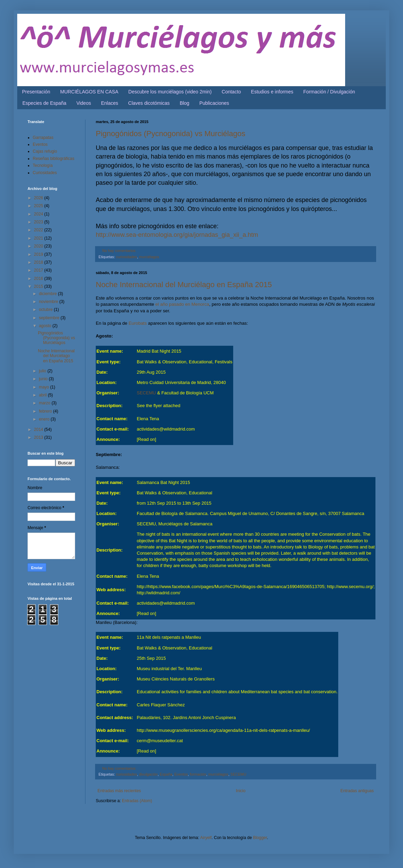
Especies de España (44, 103)
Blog (185, 103)
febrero (46, 411)
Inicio (241, 791)
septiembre (50, 318)
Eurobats (138, 323)
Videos (84, 103)
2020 (39, 246)
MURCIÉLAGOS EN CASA (89, 92)
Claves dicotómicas (149, 103)
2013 (39, 437)
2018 (39, 262)
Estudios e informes (272, 92)
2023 (39, 222)
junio (44, 379)
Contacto (231, 92)
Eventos (181, 774)
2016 (39, 279)
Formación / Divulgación (329, 92)
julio (43, 371)
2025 (39, 206)
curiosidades (127, 257)
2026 (39, 198)
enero (45, 419)
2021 (39, 238)
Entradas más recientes (119, 791)
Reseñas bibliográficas (54, 159)
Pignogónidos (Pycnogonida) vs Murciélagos (170, 134)
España (166, 774)
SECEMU (146, 393)
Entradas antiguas (357, 791)
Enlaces (110, 103)
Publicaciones (214, 103)
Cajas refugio (45, 151)
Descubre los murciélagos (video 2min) (170, 92)
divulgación (148, 774)
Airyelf (206, 838)
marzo (45, 403)
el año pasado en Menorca (182, 304)
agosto (46, 326)
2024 (39, 214)
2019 (39, 254)
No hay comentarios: (119, 251)
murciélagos (149, 257)
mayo (45, 387)
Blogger (260, 838)
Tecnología (43, 165)
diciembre (48, 294)
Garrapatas (43, 138)
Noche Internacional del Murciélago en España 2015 (184, 285)
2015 (39, 286)
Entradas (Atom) (137, 801)
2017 (39, 270)
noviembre (49, 302)
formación (198, 774)
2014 (39, 430)
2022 (39, 230)
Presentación (36, 92)
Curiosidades (45, 173)
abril (43, 395)
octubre (46, 310)
